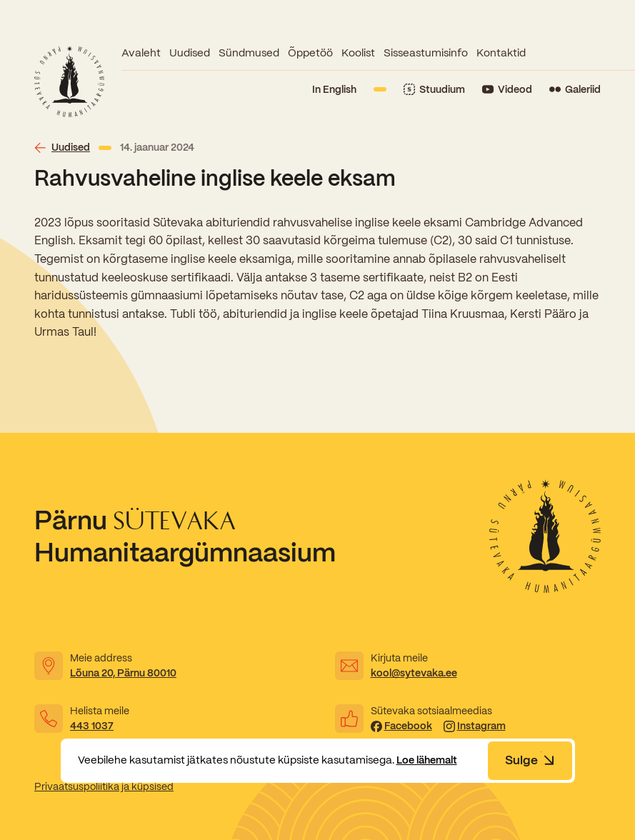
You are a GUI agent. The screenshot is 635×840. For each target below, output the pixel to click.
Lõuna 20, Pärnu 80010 (123, 673)
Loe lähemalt (430, 760)
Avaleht (141, 53)
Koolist (358, 53)
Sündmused (249, 53)
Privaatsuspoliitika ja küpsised (104, 786)
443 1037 (92, 726)
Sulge (530, 760)
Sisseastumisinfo (426, 53)
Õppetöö (310, 53)
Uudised (190, 53)
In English (334, 89)
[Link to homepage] (69, 81)
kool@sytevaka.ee (414, 673)
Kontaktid (501, 53)
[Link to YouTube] (507, 90)
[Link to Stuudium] (434, 90)
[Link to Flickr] (575, 90)
